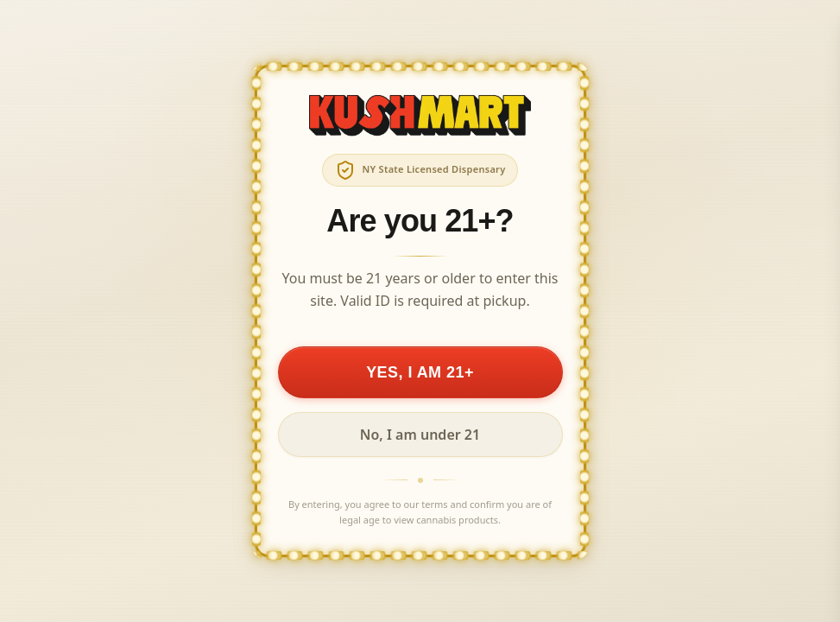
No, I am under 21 (420, 435)
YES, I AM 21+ (420, 372)
